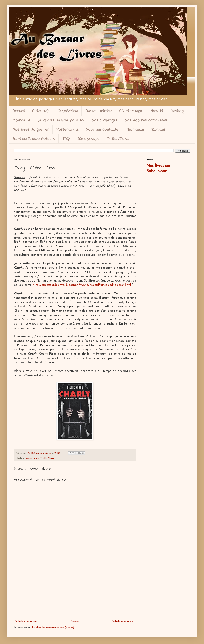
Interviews (21, 120)
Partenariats (67, 130)
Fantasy (177, 111)
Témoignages (88, 139)
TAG (66, 139)
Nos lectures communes (146, 120)
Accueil (18, 111)
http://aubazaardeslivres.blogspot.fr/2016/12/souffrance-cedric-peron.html (82, 285)
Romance (136, 130)
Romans (158, 130)
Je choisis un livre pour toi (61, 120)
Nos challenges (104, 120)
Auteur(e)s (41, 111)
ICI (56, 375)
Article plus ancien (124, 621)
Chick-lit (156, 111)
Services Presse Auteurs (34, 139)
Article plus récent (26, 621)
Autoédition (68, 111)
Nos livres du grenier (31, 130)
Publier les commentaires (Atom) (53, 628)
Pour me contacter (103, 130)
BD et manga (130, 111)
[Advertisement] (75, 589)
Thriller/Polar (118, 139)
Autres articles (98, 111)
